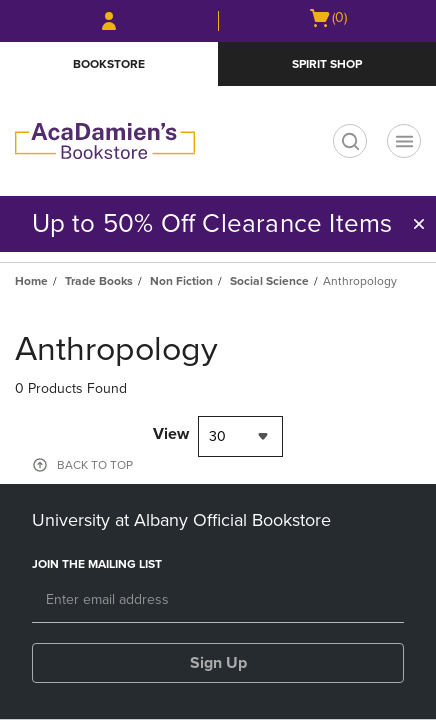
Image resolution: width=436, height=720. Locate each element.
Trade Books (99, 281)
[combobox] (240, 436)
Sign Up (218, 663)
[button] (419, 224)
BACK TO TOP (95, 465)
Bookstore (109, 64)
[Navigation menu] (404, 141)
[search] (350, 141)
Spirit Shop (327, 64)
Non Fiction (181, 281)
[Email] (218, 601)
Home (31, 281)
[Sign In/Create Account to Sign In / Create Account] (109, 21)
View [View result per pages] (171, 434)
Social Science (269, 281)
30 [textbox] (217, 436)
